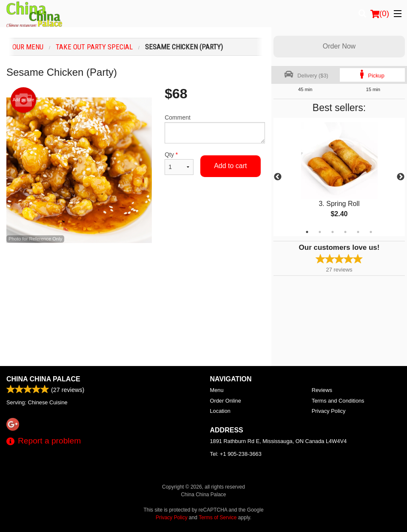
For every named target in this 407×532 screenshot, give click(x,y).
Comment (215, 129)
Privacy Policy (329, 411)
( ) (380, 14)
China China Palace (43, 379)
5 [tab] (358, 232)
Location (220, 411)
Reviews (322, 390)
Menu (217, 390)
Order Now (339, 46)
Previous (278, 177)
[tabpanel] (339, 177)
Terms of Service (218, 518)
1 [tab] (307, 232)
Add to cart (230, 166)
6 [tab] (371, 232)
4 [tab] (345, 232)
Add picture (24, 100)
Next (401, 177)
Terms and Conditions (338, 401)
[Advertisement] (136, 271)
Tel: (236, 454)
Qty (179, 163)
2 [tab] (320, 232)
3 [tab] (333, 232)
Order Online (226, 401)
